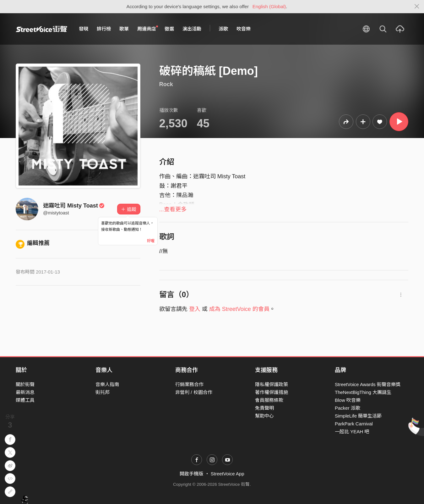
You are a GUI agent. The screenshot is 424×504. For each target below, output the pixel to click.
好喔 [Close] (151, 241)
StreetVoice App (228, 474)
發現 (84, 29)
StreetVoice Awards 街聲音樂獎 (368, 384)
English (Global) (269, 6)
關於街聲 (25, 384)
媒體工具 (25, 400)
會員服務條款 (269, 400)
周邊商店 (148, 29)
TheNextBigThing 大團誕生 (363, 392)
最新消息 (25, 392)
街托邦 (103, 392)
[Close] (417, 7)
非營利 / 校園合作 (194, 392)
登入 (195, 309)
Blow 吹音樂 (348, 400)
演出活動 (192, 29)
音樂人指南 (107, 384)
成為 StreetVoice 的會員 (239, 309)
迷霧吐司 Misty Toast (74, 206)
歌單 (124, 29)
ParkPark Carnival (354, 424)
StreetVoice (42, 29)
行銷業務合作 (189, 384)
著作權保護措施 (272, 392)
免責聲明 (264, 408)
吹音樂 (244, 29)
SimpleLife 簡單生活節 (358, 416)
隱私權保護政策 (272, 384)
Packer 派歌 (348, 408)
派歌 (223, 29)
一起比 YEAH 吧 (352, 432)
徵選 (169, 29)
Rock (166, 84)
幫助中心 (264, 416)
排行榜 (104, 29)
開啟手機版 (191, 474)
